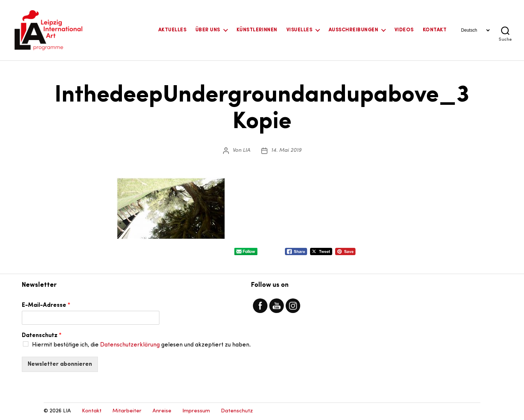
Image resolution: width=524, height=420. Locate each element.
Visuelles (299, 30)
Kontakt (435, 30)
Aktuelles (172, 30)
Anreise (162, 411)
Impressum (196, 411)
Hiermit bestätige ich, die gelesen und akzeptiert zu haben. (141, 345)
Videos (404, 30)
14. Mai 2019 (286, 150)
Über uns (208, 30)
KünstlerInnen (257, 30)
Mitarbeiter (127, 411)
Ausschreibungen (353, 30)
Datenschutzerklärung (130, 345)
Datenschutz (42, 336)
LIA (247, 150)
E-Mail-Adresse (46, 305)
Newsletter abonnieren (60, 364)
